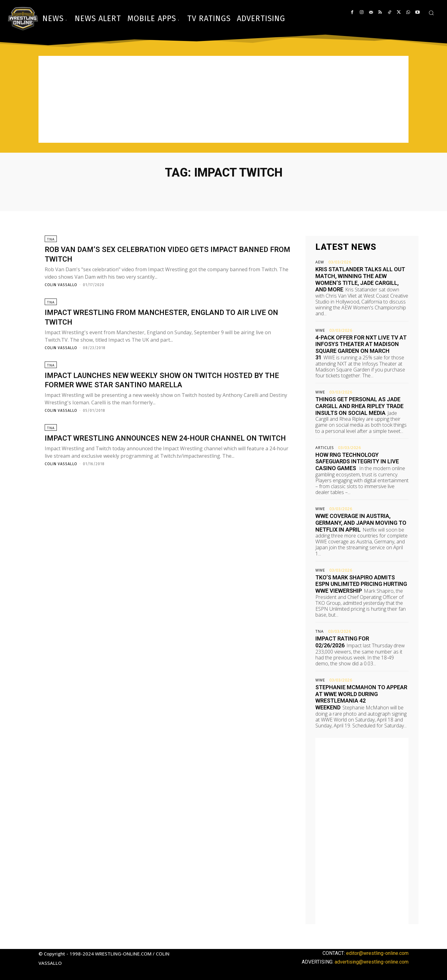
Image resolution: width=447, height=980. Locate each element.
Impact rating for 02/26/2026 (342, 642)
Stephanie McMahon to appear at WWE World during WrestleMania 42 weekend (361, 697)
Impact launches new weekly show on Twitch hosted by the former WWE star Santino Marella (168, 384)
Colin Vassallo (61, 285)
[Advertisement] (223, 99)
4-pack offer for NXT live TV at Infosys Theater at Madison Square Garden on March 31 (361, 348)
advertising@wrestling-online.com (372, 962)
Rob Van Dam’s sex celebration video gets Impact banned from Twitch (158, 254)
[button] (431, 13)
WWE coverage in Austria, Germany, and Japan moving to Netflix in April (361, 523)
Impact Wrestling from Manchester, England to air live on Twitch (166, 319)
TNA (51, 239)
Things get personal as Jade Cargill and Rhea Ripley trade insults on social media (359, 406)
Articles (325, 448)
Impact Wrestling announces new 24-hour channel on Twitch (164, 449)
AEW (320, 262)
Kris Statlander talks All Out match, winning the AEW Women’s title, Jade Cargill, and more (360, 279)
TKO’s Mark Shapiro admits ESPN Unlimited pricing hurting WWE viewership (361, 584)
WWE (320, 330)
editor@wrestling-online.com (377, 953)
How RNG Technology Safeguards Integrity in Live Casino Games (357, 461)
